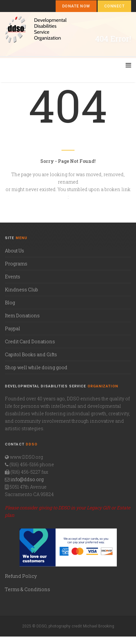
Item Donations (22, 316)
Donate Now (76, 6)
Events (13, 277)
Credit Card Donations (30, 341)
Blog (10, 303)
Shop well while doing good (36, 367)
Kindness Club (21, 290)
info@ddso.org (27, 479)
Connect (114, 6)
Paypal (13, 328)
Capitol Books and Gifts (31, 354)
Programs (16, 264)
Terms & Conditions (27, 589)
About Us (14, 251)
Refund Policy (21, 576)
